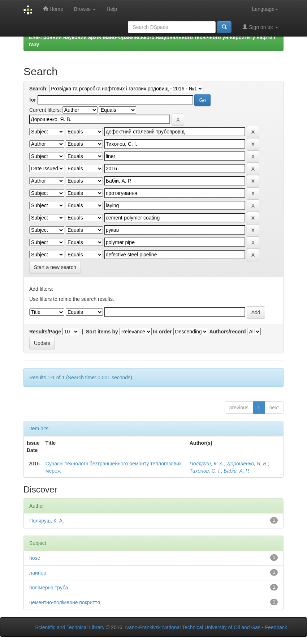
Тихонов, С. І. (205, 471)
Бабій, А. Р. (237, 471)
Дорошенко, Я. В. (247, 464)
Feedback (276, 627)
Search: (38, 89)
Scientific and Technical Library (70, 627)
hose (35, 558)
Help (112, 9)
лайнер (38, 573)
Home (53, 9)
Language (265, 9)
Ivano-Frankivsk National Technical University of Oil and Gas (193, 627)
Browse (85, 9)
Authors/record (227, 332)
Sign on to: (260, 27)
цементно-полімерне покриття (65, 602)
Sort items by (102, 332)
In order (163, 332)
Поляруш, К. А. (207, 464)
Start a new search (55, 267)
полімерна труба (49, 588)
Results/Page (45, 332)
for (33, 100)
